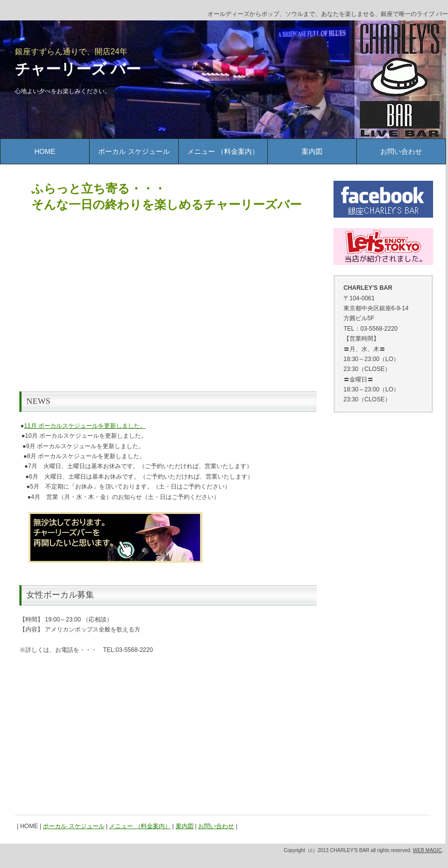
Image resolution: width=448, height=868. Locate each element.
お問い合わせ (401, 151)
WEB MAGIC (427, 850)
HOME (45, 151)
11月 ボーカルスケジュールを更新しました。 (85, 426)
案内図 (312, 151)
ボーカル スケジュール (134, 151)
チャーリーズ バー (78, 69)
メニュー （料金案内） (223, 151)
